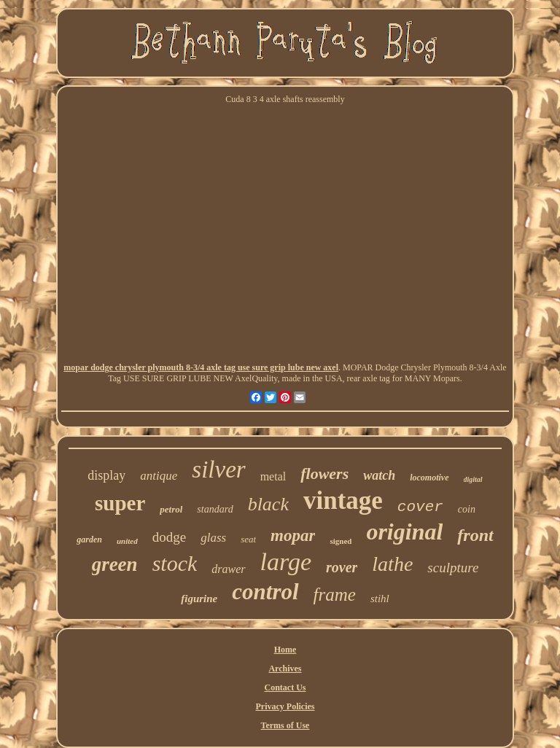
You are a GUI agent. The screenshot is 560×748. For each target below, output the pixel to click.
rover (342, 567)
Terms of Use (285, 725)
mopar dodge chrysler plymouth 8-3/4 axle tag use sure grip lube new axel (201, 367)
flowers (324, 474)
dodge (169, 537)
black (268, 504)
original (404, 531)
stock (175, 563)
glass (213, 538)
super (120, 503)
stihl (380, 599)
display (106, 475)
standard (215, 509)
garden (89, 539)
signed (341, 541)
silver (218, 470)
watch (379, 475)
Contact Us (285, 687)
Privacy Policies (285, 706)
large (286, 562)
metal (273, 476)
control (265, 592)
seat (248, 539)
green (115, 564)
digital (473, 479)
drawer (228, 569)
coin (467, 509)
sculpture (453, 568)
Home (285, 650)
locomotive (429, 478)
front (475, 535)
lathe (392, 564)
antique (159, 476)
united (127, 541)
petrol (171, 509)
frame (335, 595)
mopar (293, 535)
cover (420, 507)
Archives (285, 669)
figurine (199, 599)
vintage (343, 500)
